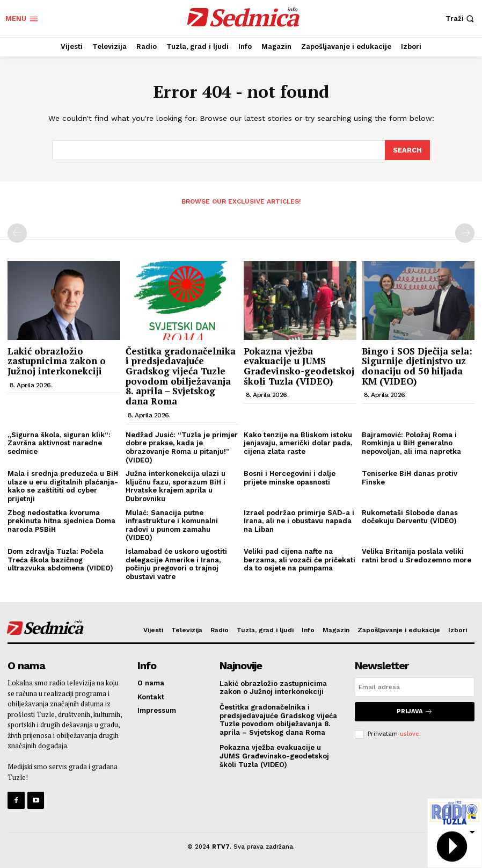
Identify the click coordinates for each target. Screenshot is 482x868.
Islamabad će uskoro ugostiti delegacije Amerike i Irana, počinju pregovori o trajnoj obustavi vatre (176, 563)
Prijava (415, 711)
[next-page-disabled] (465, 233)
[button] (461, 19)
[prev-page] (17, 233)
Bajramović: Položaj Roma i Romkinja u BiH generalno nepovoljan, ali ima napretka (411, 443)
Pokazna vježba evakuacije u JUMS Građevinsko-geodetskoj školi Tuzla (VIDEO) (299, 366)
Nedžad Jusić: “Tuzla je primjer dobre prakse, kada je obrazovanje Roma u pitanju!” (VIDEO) (182, 447)
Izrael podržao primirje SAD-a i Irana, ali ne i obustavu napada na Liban (299, 520)
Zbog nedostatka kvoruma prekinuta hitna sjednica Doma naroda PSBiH (61, 520)
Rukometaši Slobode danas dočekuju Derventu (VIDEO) (410, 516)
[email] (415, 686)
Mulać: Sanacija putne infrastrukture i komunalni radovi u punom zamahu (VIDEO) (172, 524)
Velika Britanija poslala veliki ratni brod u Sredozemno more (417, 555)
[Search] (407, 150)
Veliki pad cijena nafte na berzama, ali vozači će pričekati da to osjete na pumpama (300, 559)
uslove (410, 732)
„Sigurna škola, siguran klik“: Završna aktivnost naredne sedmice (59, 443)
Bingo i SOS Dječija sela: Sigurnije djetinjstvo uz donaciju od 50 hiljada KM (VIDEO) (417, 366)
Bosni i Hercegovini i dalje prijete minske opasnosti (290, 477)
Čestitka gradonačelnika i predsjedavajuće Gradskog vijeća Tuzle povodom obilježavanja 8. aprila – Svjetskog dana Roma (181, 375)
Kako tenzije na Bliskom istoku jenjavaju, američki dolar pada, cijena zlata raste (298, 443)
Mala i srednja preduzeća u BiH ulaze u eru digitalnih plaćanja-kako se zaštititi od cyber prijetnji (63, 486)
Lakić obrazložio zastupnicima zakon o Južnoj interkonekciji (57, 360)
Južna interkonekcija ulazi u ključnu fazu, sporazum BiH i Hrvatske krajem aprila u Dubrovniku (176, 486)
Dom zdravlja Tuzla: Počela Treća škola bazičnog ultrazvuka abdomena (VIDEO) (60, 559)
